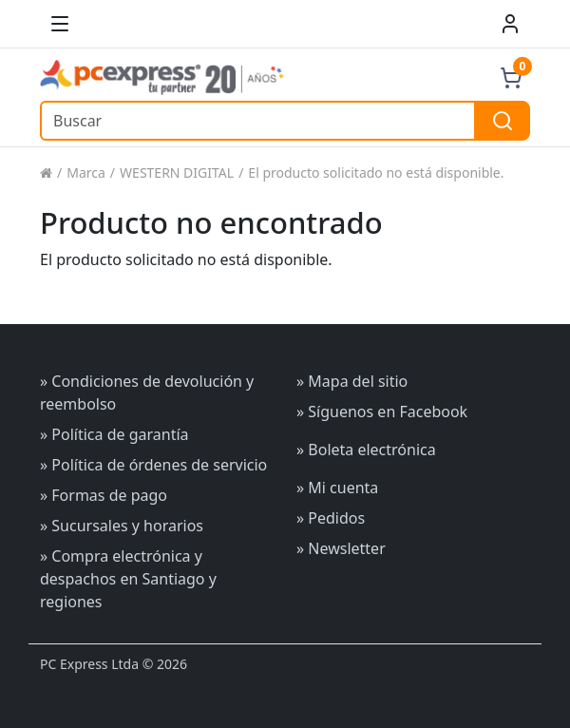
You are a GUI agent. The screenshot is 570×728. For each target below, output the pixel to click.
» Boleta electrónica (366, 450)
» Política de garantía (114, 434)
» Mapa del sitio (352, 381)
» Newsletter (341, 548)
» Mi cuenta (337, 488)
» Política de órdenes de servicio (153, 465)
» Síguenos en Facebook (382, 412)
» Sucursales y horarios (122, 526)
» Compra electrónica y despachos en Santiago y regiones (128, 579)
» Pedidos (331, 518)
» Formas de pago (104, 495)
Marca (86, 172)
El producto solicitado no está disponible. (376, 172)
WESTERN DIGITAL (177, 172)
